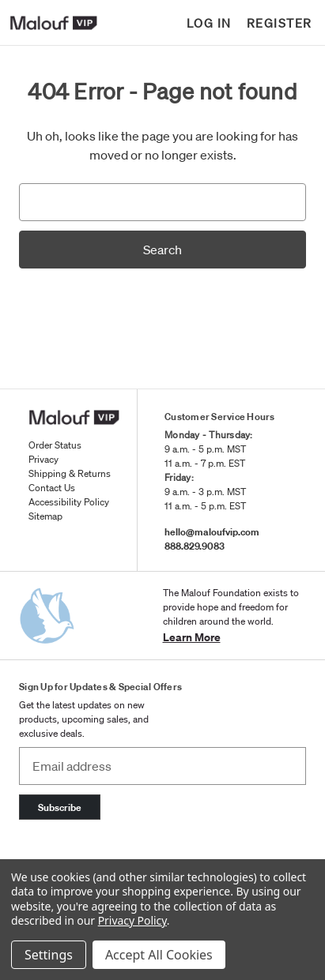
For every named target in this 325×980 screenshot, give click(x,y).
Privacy (43, 459)
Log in (209, 23)
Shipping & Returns (70, 473)
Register (280, 23)
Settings (49, 955)
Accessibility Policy (69, 502)
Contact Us (52, 488)
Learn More (192, 637)
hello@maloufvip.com (212, 532)
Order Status (55, 445)
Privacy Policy (132, 920)
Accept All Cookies (159, 955)
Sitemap (45, 516)
